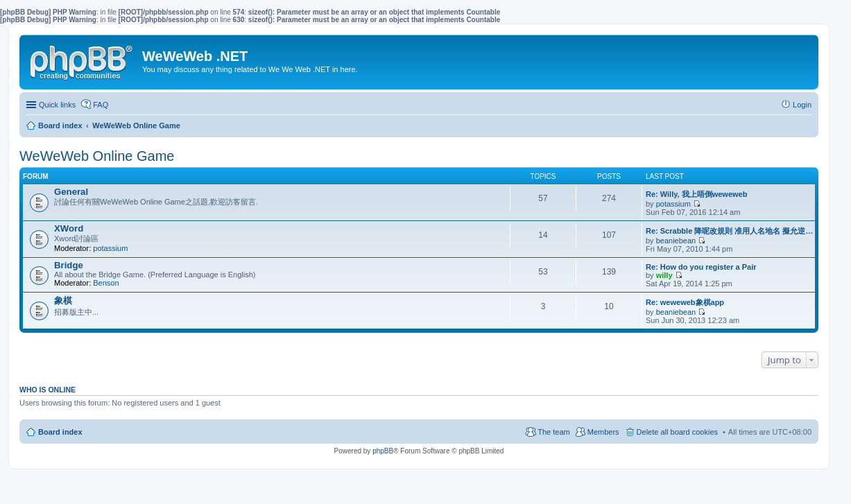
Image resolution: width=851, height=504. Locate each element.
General (71, 192)
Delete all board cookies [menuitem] (677, 432)
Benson (106, 283)
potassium (673, 204)
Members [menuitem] (603, 432)
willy (664, 275)
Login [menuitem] (802, 105)
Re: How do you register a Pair (701, 267)
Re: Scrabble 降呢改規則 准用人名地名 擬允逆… (729, 231)
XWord (69, 228)
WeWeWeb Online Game (97, 156)
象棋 (63, 301)
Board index (60, 432)
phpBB (383, 451)
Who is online (48, 390)
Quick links (57, 105)
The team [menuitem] (553, 432)
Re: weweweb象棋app (685, 302)
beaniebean (676, 241)
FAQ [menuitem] (101, 105)
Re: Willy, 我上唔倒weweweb (696, 194)
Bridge (69, 265)
